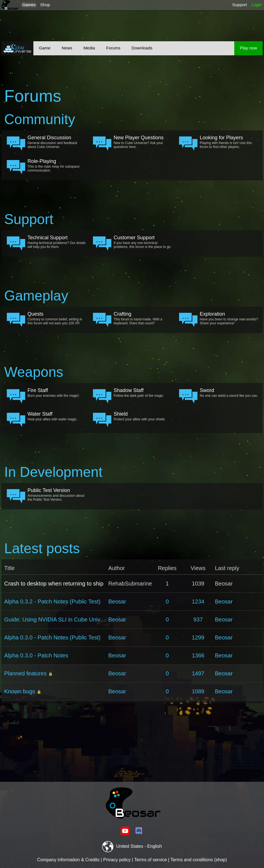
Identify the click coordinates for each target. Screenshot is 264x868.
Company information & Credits (68, 860)
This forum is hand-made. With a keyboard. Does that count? (143, 318)
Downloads (142, 48)
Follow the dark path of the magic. (143, 393)
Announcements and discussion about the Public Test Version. (57, 495)
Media (89, 48)
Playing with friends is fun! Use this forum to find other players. (229, 142)
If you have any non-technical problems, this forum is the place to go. (143, 242)
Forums (113, 48)
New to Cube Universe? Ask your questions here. (143, 142)
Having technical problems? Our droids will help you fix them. (57, 242)
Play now (248, 48)
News (67, 48)
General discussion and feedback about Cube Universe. (57, 142)
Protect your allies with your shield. (143, 416)
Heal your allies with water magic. (57, 416)
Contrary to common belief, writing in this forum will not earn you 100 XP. (57, 318)
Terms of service (150, 860)
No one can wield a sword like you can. (229, 393)
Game (45, 48)
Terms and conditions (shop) (199, 860)
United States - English (132, 846)
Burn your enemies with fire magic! (57, 393)
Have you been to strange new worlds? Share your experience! (229, 318)
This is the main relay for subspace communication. (57, 165)
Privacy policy (117, 860)
